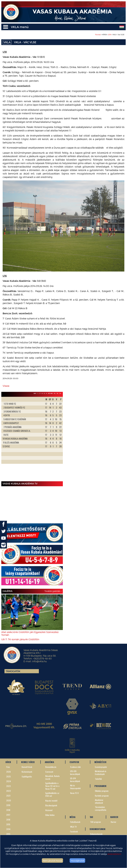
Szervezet (49, 772)
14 (46, 393)
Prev (6, 438)
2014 (110, 35)
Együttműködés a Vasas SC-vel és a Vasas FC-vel (52, 786)
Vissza (6, 386)
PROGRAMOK (100, 786)
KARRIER (114, 817)
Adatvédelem (114, 854)
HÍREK (8, 762)
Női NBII (50, 393)
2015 (8, 824)
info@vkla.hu (39, 661)
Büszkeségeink (51, 805)
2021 (8, 796)
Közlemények (27, 772)
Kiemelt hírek (27, 767)
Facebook (74, 831)
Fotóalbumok (75, 822)
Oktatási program (102, 791)
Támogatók (13, 671)
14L (60, 393)
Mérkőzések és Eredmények (101, 773)
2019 (8, 805)
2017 (8, 815)
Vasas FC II (74, 793)
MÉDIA (73, 817)
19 (38, 393)
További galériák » (53, 591)
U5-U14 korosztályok (75, 780)
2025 (9, 776)
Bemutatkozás (51, 767)
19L (55, 393)
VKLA (7, 42)
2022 (9, 791)
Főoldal (98, 35)
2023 (9, 786)
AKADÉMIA (49, 762)
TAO (91, 817)
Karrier (114, 822)
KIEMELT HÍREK (28, 762)
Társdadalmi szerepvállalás (101, 808)
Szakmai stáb (75, 767)
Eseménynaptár (101, 767)
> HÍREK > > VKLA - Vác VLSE (110, 35)
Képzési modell (51, 801)
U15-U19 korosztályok (75, 773)
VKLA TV (73, 827)
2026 (9, 772)
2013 (8, 834)
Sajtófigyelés (27, 776)
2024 (9, 781)
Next (59, 438)
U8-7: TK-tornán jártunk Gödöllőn (20, 639)
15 (44, 393)
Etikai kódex (50, 815)
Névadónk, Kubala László (52, 777)
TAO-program (95, 822)
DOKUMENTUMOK (97, 829)
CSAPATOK (74, 762)
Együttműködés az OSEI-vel (52, 794)
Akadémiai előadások (99, 801)
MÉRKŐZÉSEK (100, 762)
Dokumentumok (96, 834)
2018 (8, 810)
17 (40, 393)
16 (42, 393)
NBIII (35, 393)
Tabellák (98, 779)
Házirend (49, 810)
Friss (8, 767)
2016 (8, 820)
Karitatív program (102, 796)
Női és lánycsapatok (75, 787)
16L (57, 393)
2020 (9, 800)
